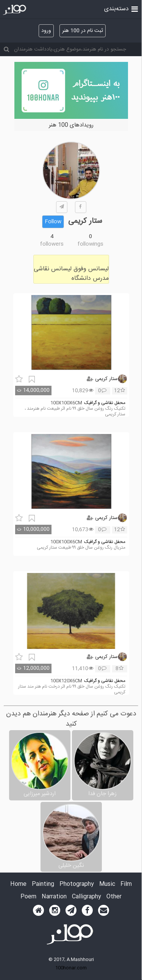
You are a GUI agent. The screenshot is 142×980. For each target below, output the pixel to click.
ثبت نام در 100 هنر (83, 31)
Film (126, 885)
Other (114, 897)
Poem (28, 897)
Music (107, 885)
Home (18, 885)
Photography (77, 885)
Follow (53, 222)
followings (91, 244)
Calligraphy (87, 897)
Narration (54, 897)
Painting (43, 885)
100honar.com (71, 968)
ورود (46, 31)
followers (52, 244)
